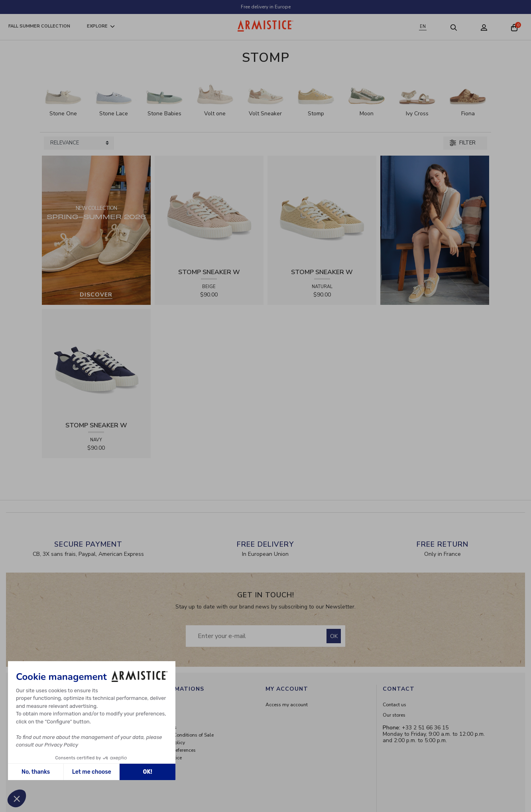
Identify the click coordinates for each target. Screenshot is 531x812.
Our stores (394, 715)
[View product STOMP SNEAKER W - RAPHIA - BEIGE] (209, 210)
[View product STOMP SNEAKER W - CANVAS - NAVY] (96, 363)
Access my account (287, 705)
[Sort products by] (79, 143)
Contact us (394, 705)
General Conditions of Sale (184, 735)
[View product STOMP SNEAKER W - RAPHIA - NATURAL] (322, 210)
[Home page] (265, 26)
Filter (463, 143)
